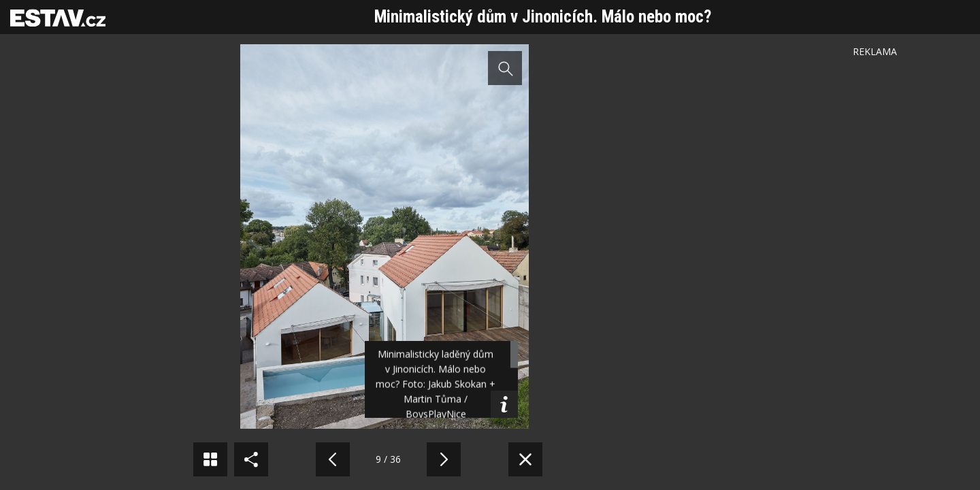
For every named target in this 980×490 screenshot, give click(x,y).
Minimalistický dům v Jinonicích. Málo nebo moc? (543, 17)
